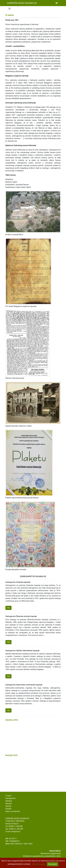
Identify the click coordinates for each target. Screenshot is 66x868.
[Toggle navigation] (57, 3)
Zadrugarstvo (11, 798)
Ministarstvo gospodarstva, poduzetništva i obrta (42, 856)
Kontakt (8, 809)
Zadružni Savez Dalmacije (22, 3)
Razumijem (53, 864)
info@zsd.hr (16, 831)
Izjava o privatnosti (13, 811)
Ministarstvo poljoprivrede (51, 853)
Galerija (8, 806)
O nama (8, 796)
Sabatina (9, 801)
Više (9, 608)
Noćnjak (9, 804)
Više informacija (39, 864)
